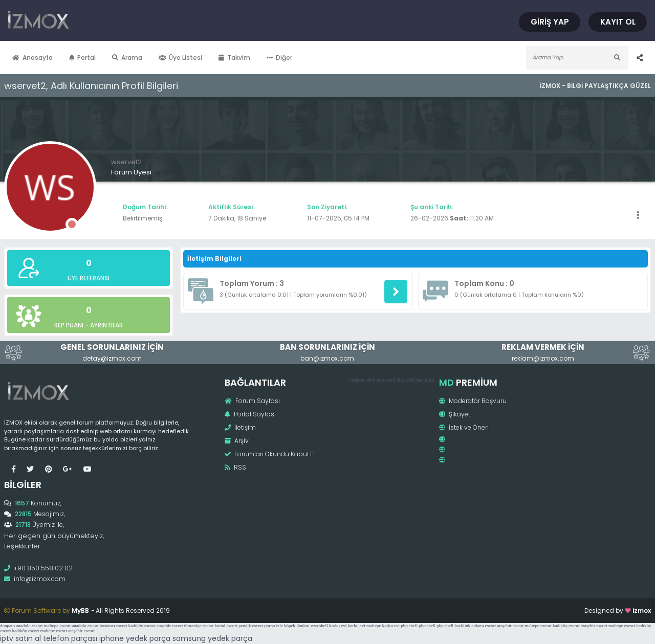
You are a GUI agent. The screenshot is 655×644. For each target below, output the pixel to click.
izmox (642, 610)
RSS (235, 467)
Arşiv (237, 441)
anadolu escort (29, 626)
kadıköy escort (142, 626)
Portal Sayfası (250, 414)
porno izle (274, 626)
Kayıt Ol (618, 22)
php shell (386, 380)
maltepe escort (57, 626)
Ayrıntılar (106, 325)
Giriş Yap (550, 22)
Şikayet (455, 414)
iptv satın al (20, 638)
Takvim (234, 58)
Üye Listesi (181, 58)
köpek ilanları (297, 626)
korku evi (338, 626)
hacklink (425, 380)
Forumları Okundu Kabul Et (270, 454)
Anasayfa (32, 58)
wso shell (319, 626)
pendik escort (251, 626)
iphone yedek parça (135, 638)
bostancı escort (114, 626)
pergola (357, 380)
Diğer (279, 58)
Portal (83, 58)
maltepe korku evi (383, 626)
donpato (7, 626)
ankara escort (484, 626)
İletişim (240, 427)
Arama (127, 58)
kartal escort (226, 626)
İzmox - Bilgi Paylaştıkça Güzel (595, 86)
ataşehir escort (170, 626)
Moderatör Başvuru (473, 401)
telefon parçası (70, 638)
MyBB (80, 610)
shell (370, 380)
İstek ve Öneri (464, 427)
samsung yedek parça (212, 638)
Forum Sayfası (252, 401)
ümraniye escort (199, 626)
